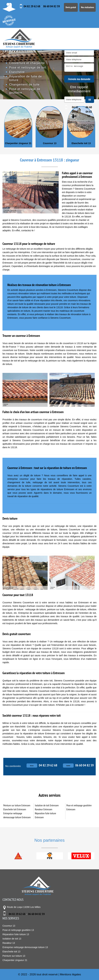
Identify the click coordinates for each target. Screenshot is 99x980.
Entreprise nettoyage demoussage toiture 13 (25, 947)
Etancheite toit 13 (81, 143)
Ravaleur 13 (9, 943)
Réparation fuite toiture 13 (16, 934)
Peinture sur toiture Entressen (17, 805)
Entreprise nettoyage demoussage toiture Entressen (17, 815)
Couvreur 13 (50, 143)
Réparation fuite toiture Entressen (46, 815)
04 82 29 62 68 (32, 6)
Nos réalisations (88, 7)
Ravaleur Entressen (44, 809)
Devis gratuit (71, 7)
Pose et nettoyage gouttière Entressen (79, 807)
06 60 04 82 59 (51, 6)
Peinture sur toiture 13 (14, 956)
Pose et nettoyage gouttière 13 (18, 930)
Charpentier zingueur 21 (18, 143)
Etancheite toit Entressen (15, 809)
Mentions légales (71, 974)
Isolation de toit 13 (12, 939)
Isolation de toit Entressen (47, 805)
